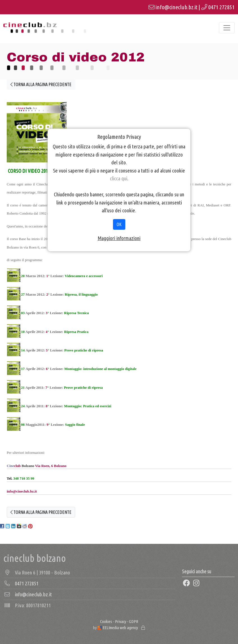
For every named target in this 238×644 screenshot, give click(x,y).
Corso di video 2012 (76, 57)
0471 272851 (221, 7)
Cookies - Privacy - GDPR (119, 621)
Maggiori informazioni (119, 238)
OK (119, 224)
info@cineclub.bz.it (176, 7)
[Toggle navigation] (227, 28)
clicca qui (119, 178)
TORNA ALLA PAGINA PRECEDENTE (41, 84)
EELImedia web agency (118, 628)
